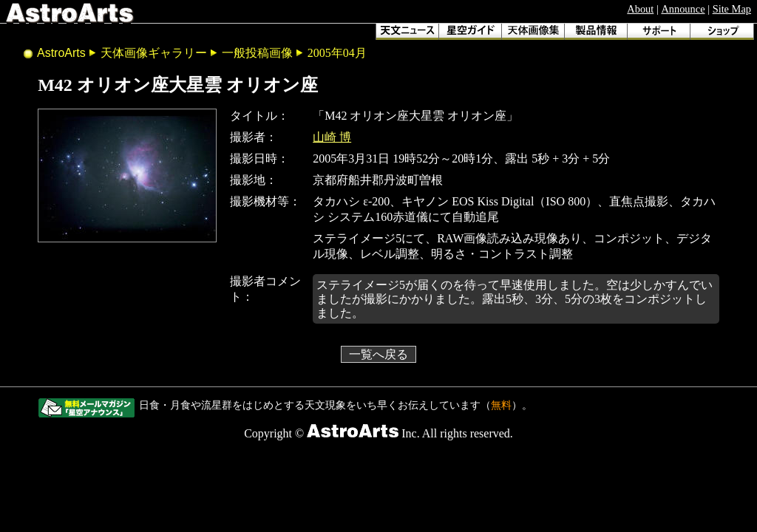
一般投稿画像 (257, 53)
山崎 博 (332, 137)
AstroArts (61, 53)
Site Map (732, 9)
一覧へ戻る (378, 354)
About (640, 9)
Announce (683, 9)
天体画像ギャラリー (154, 53)
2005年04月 (337, 53)
